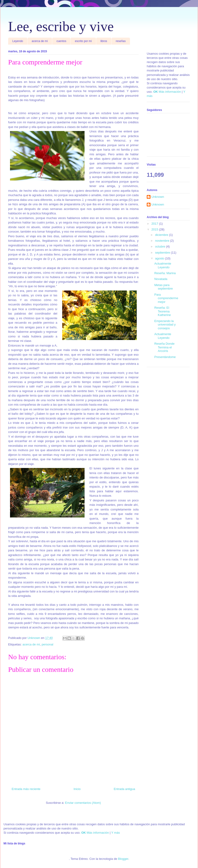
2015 (155, 229)
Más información (170, 92)
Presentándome (165, 357)
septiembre (163, 253)
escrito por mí (83, 41)
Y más (116, 833)
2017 (155, 224)
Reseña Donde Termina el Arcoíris (164, 347)
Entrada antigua (124, 789)
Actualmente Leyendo (163, 265)
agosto (160, 258)
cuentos (61, 41)
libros (104, 41)
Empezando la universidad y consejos (165, 325)
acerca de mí (40, 41)
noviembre (163, 241)
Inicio (77, 789)
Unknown (158, 197)
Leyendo (18, 41)
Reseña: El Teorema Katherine (162, 311)
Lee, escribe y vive (61, 26)
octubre (161, 246)
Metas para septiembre (163, 287)
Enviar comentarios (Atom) (83, 803)
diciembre (162, 235)
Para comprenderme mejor (166, 298)
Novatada (161, 279)
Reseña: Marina (165, 273)
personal (48, 644)
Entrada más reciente (26, 789)
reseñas (121, 41)
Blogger (123, 859)
